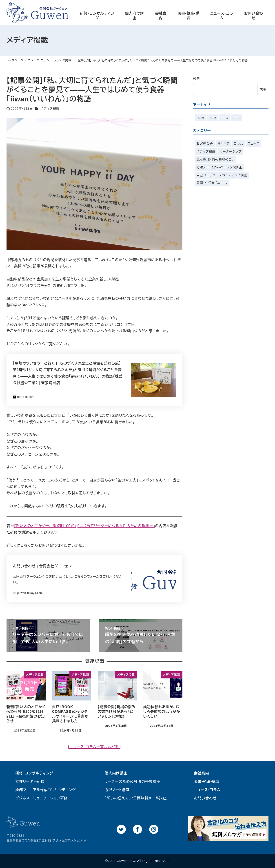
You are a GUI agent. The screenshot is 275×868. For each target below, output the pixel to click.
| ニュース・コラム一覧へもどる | (94, 747)
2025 (212, 118)
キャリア (224, 143)
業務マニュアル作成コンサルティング (46, 790)
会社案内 (201, 773)
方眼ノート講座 (117, 790)
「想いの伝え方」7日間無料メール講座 (136, 798)
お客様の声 (205, 143)
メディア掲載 (50, 109)
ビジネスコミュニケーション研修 (42, 798)
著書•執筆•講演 (207, 782)
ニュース (254, 143)
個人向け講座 (116, 773)
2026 (200, 118)
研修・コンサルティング (34, 773)
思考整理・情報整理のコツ (215, 159)
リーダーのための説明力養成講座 (132, 782)
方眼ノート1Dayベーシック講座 (219, 167)
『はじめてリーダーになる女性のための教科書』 (116, 526)
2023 (237, 118)
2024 (225, 118)
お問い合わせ (205, 798)
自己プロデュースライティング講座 (222, 175)
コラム (238, 143)
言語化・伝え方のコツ (212, 183)
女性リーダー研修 (30, 782)
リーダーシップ (231, 152)
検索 (196, 79)
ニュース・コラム (207, 790)
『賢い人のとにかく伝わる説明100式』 (45, 526)
